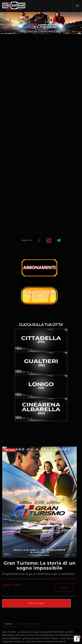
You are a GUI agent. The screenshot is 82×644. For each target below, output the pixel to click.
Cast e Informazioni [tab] (29, 624)
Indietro (64, 588)
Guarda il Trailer (12, 585)
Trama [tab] (8, 624)
